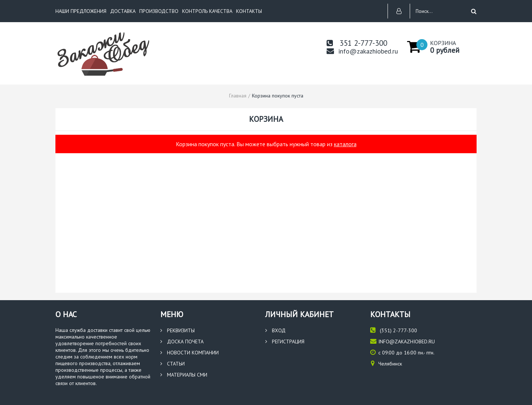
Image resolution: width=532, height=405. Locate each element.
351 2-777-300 (357, 43)
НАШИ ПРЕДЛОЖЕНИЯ (81, 11)
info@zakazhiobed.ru (362, 51)
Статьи (173, 364)
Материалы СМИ (184, 375)
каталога (345, 144)
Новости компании (190, 353)
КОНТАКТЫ (249, 11)
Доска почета (182, 341)
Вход (275, 330)
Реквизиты (178, 330)
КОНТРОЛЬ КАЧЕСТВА (207, 11)
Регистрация (285, 341)
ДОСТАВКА (123, 11)
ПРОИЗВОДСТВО (159, 11)
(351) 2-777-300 (394, 330)
